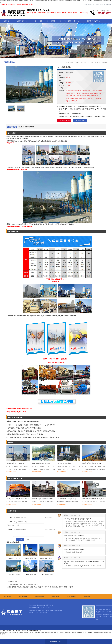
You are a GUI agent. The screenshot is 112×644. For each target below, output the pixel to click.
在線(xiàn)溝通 (65, 121)
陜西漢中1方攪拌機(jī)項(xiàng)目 (92, 463)
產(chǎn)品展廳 (108, 5)
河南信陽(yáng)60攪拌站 (64, 463)
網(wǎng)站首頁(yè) (90, 5)
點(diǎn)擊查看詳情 (11, 472)
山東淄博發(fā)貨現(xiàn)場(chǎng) (67, 499)
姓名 (11, 517)
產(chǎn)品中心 (39, 21)
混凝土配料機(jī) (72, 596)
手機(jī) (10, 522)
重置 (28, 540)
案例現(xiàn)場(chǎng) (93, 21)
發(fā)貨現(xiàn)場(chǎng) (72, 21)
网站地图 (4, 634)
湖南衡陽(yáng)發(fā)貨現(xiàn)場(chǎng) (43, 499)
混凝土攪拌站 (95, 62)
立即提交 (20, 540)
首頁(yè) (6, 21)
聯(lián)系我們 (99, 5)
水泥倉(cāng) (87, 596)
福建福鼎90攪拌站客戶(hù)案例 (15, 463)
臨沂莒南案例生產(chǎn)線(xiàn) (41, 463)
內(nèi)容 (10, 531)
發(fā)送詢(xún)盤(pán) (79, 121)
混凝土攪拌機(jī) (23, 596)
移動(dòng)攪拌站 (40, 596)
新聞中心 (54, 21)
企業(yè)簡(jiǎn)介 (22, 21)
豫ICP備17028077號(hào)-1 (43, 613)
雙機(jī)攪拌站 (56, 596)
